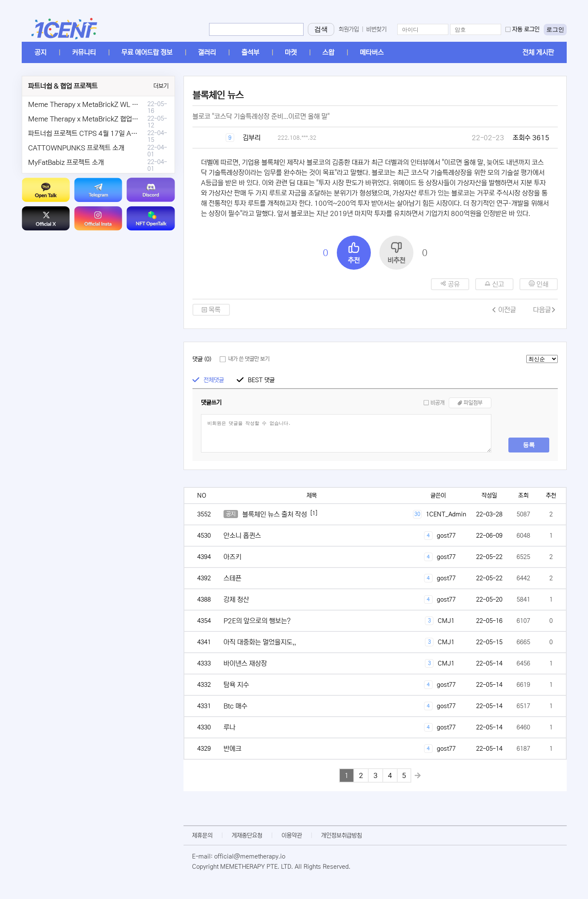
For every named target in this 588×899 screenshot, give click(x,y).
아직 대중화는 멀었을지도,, (260, 642)
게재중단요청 (247, 836)
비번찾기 (376, 29)
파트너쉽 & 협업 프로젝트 (63, 86)
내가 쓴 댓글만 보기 (249, 359)
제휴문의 (202, 836)
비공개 (437, 403)
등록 (529, 445)
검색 (321, 29)
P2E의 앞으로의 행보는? (257, 621)
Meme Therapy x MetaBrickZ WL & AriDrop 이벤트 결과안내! (119, 104)
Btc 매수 (235, 706)
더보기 (161, 86)
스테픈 (232, 578)
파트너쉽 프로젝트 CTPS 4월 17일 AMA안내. (92, 133)
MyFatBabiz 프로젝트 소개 (66, 162)
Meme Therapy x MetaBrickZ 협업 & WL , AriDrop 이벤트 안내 (120, 119)
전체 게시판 (538, 52)
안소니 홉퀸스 (242, 536)
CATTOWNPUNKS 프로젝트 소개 (76, 148)
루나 (229, 727)
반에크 (232, 749)
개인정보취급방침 (341, 836)
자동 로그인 (526, 29)
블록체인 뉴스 (218, 95)
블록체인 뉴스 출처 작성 (275, 514)
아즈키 (232, 557)
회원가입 (349, 29)
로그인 (555, 29)
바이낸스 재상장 (245, 663)
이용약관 (292, 836)
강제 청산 (236, 599)
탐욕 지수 (236, 685)
